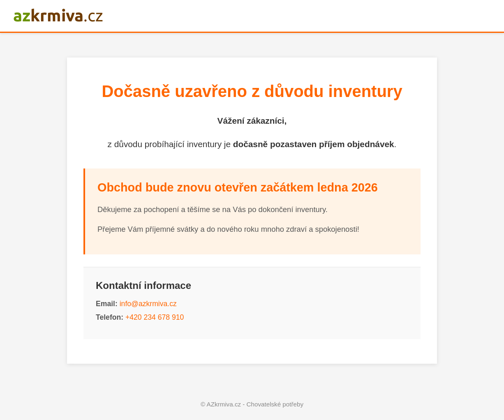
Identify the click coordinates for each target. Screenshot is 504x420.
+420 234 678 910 (155, 317)
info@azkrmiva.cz (148, 304)
